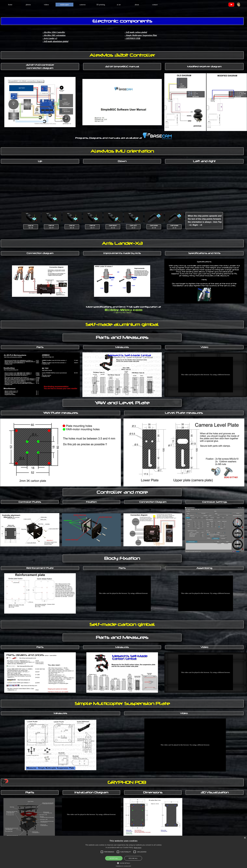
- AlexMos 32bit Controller (54, 32)
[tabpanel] (234, 5)
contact (155, 5)
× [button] (245, 838)
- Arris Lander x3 (50, 38)
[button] (124, 863)
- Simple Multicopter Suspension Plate (141, 35)
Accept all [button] (114, 858)
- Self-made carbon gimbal (136, 32)
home (10, 5)
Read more (138, 847)
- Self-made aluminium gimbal (55, 41)
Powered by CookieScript (123, 866)
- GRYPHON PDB (132, 38)
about (137, 5)
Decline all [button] (133, 858)
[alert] (123, 852)
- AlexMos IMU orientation (54, 35)
